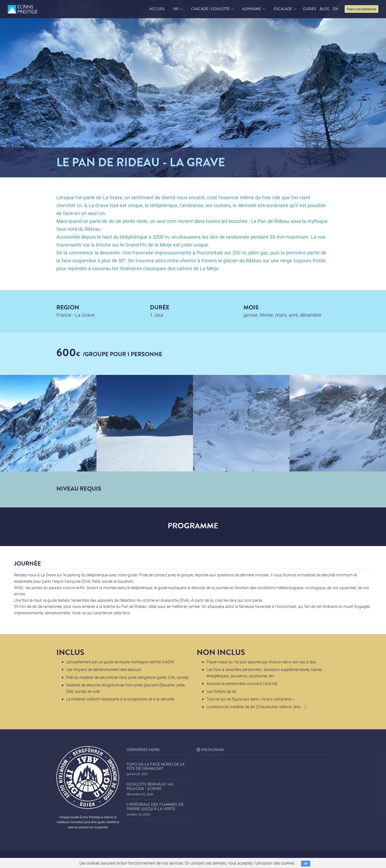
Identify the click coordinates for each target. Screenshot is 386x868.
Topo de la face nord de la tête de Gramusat (156, 767)
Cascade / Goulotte (210, 9)
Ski (176, 9)
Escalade (283, 9)
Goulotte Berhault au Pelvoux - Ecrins (150, 786)
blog (325, 9)
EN (336, 9)
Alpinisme (252, 9)
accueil (157, 9)
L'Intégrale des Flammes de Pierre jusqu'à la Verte (155, 807)
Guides (309, 9)
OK (306, 863)
